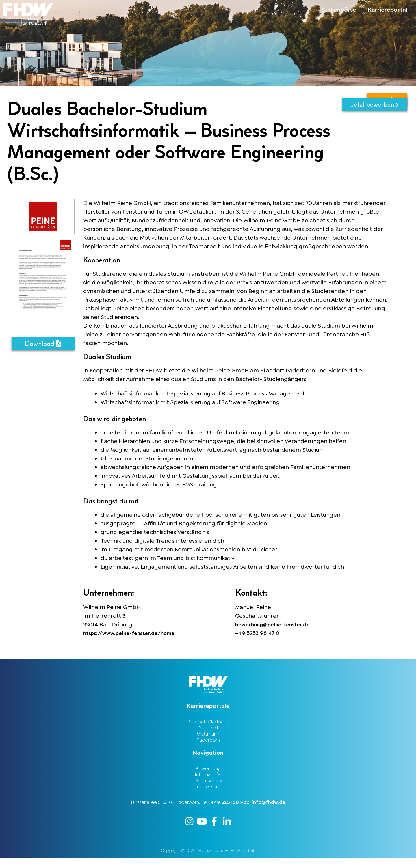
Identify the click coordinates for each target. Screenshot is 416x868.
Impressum (208, 795)
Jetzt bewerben (375, 105)
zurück (387, 123)
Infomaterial (208, 781)
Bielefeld (208, 729)
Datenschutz (208, 788)
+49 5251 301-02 (230, 811)
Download (43, 344)
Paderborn (208, 744)
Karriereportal (388, 10)
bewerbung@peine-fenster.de (277, 624)
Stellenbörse (339, 10)
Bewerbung (208, 774)
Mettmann (208, 737)
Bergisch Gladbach (208, 722)
